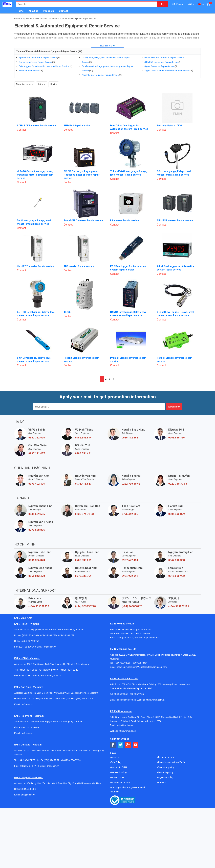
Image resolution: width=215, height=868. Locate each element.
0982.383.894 (83, 438)
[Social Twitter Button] (121, 745)
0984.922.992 (130, 576)
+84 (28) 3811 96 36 (28, 670)
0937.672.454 (130, 560)
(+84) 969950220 (85, 606)
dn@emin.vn (53, 766)
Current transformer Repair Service (35, 62)
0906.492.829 (177, 514)
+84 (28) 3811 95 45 (29, 676)
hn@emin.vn (50, 647)
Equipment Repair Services (35, 19)
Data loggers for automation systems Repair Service (44, 66)
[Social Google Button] (128, 745)
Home (20, 11)
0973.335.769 (83, 576)
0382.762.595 (37, 438)
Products (49, 11)
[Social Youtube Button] (136, 745)
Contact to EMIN (119, 767)
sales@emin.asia (125, 637)
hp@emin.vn (27, 733)
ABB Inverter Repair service (79, 266)
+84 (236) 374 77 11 (28, 760)
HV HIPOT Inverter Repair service (35, 266)
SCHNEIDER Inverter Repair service (36, 126)
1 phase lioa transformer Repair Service (38, 58)
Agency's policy (166, 777)
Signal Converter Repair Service (159, 66)
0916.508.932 (177, 576)
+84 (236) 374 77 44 (29, 766)
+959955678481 (139, 663)
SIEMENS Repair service (77, 126)
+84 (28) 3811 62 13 (69, 670)
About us (33, 11)
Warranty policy (165, 772)
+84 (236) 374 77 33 (71, 760)
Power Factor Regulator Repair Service (100, 75)
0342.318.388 (177, 560)
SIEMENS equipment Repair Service (162, 62)
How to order (117, 777)
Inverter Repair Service (29, 71)
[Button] (3, 11)
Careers (162, 782)
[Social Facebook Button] (113, 745)
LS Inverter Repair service (124, 220)
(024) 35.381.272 (66, 635)
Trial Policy (116, 762)
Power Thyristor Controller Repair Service (164, 58)
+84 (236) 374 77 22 (49, 760)
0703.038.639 (83, 560)
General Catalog (119, 772)
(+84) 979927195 (179, 606)
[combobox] (85, 4)
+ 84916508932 (123, 633)
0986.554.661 (83, 453)
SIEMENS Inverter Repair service (175, 220)
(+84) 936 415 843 (58, 699)
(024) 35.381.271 (48, 635)
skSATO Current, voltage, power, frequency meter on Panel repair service (35, 175)
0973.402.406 (37, 484)
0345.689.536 (37, 514)
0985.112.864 (130, 438)
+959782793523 (123, 663)
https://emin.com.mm (157, 667)
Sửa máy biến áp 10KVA (170, 126)
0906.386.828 (37, 560)
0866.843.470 (37, 576)
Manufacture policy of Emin (171, 762)
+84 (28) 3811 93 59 (48, 670)
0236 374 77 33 (84, 514)
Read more (106, 46)
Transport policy (166, 767)
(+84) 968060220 (132, 606)
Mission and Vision (120, 782)
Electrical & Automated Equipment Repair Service (73, 19)
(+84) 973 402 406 (85, 699)
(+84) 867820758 (31, 641)
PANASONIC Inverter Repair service (83, 220)
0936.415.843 (83, 484)
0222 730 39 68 (131, 484)
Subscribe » (174, 407)
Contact (63, 11)
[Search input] (85, 4)
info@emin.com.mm (126, 667)
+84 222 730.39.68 (31, 699)
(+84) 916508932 (39, 606)
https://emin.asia (152, 637)
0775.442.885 (130, 514)
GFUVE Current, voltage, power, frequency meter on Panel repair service (82, 175)
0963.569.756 (177, 438)
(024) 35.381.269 (30, 635)
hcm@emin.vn (54, 676)
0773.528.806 (37, 530)
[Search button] (163, 4)
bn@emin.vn (27, 704)
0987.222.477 (37, 453)
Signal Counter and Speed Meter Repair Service (167, 71)
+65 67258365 (143, 633)
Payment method (166, 757)
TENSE (67, 312)
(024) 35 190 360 (27, 647)
